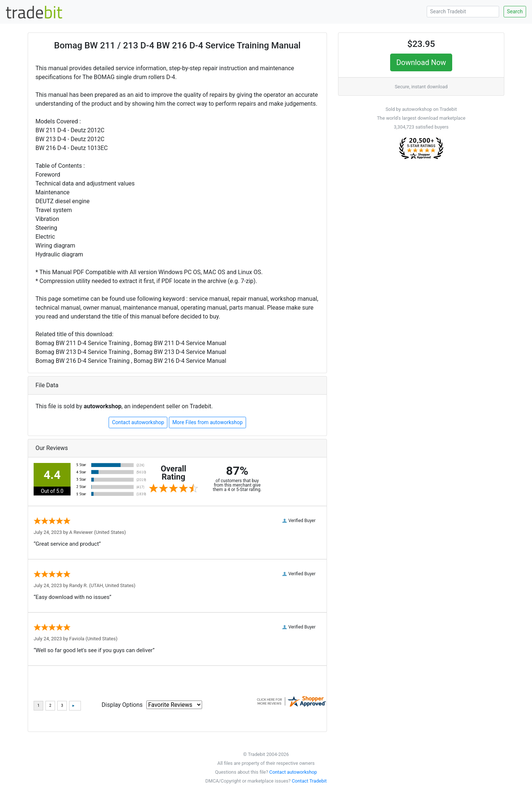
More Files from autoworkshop (207, 422)
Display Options (122, 705)
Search (515, 11)
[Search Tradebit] (463, 12)
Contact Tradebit (309, 781)
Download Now (421, 62)
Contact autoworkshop (138, 422)
